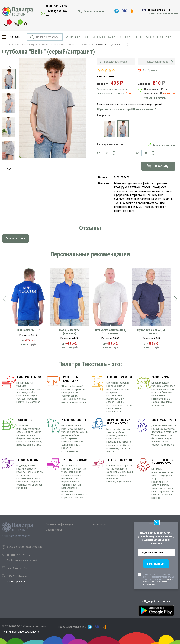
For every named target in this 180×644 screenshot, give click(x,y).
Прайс (128, 37)
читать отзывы (106, 76)
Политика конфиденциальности (20, 632)
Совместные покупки (159, 37)
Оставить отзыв (16, 238)
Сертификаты (54, 530)
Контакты (139, 37)
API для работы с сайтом (156, 601)
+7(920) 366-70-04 (57, 13)
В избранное (150, 70)
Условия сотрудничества (107, 37)
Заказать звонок (94, 11)
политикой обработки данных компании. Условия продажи (158, 582)
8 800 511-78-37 (57, 6)
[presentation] (4, 299)
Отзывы (86, 37)
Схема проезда (16, 582)
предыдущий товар (116, 62)
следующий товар (158, 62)
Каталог (16, 37)
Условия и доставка (155, 98)
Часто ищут (99, 524)
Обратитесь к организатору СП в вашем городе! (126, 109)
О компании (73, 37)
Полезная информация (59, 524)
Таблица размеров (164, 145)
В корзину (162, 166)
